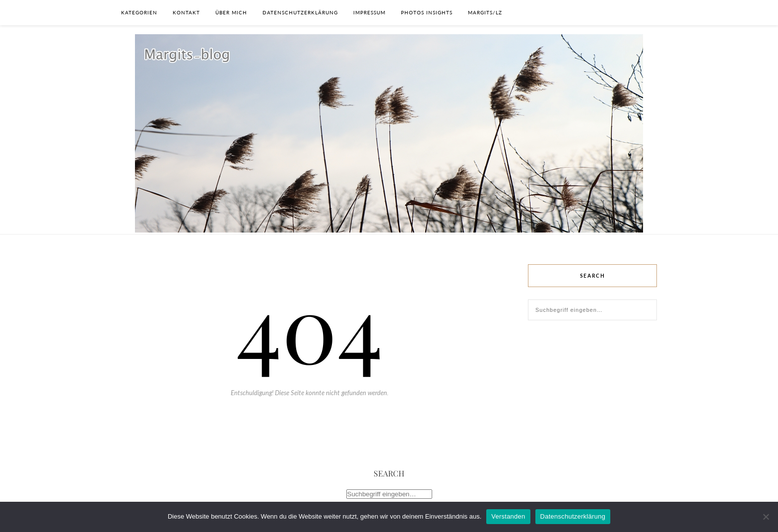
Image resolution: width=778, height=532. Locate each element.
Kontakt (186, 12)
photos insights (427, 12)
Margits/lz (485, 12)
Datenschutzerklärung (300, 12)
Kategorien (139, 12)
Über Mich (231, 12)
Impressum (369, 12)
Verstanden (508, 516)
